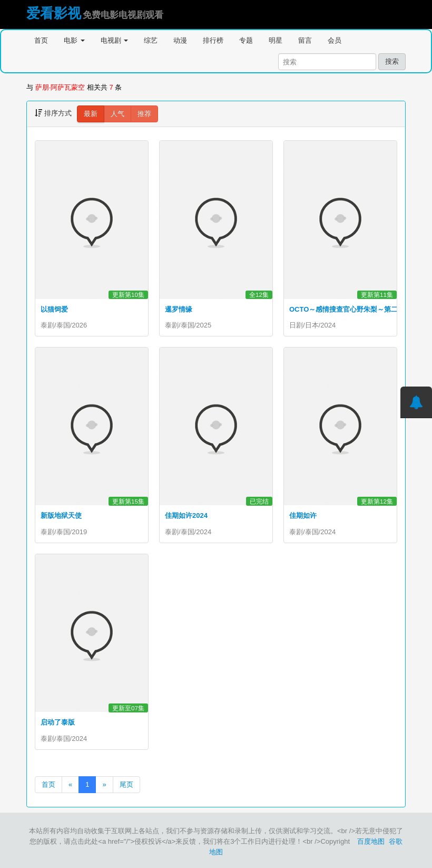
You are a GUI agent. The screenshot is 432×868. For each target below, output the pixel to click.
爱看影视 (54, 13)
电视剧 (115, 40)
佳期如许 (303, 515)
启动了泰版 (58, 722)
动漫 (180, 40)
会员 (335, 40)
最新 (91, 114)
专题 (246, 40)
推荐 (144, 114)
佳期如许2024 (186, 515)
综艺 (151, 40)
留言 (305, 40)
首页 (41, 40)
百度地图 (371, 841)
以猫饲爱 (54, 309)
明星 (276, 40)
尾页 (126, 784)
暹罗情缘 (179, 309)
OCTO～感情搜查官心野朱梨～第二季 (347, 309)
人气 (117, 114)
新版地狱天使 (61, 515)
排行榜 (213, 40)
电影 (74, 40)
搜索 (392, 61)
